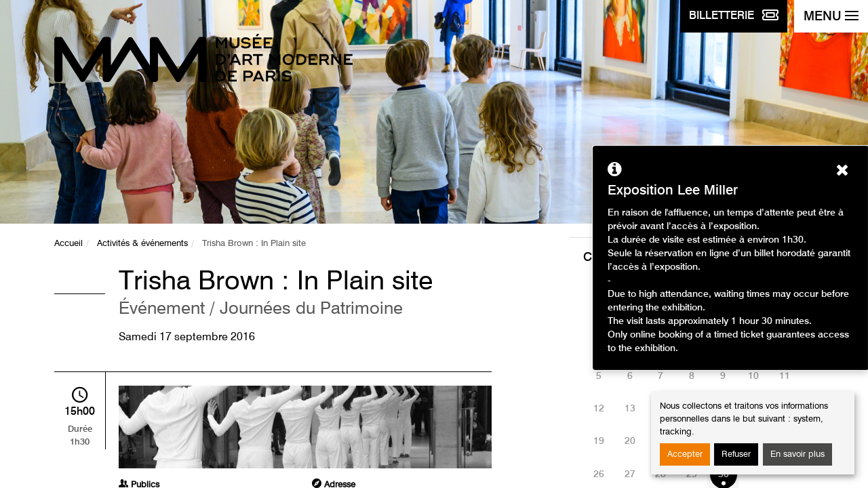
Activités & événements (142, 244)
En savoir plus (797, 454)
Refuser (736, 454)
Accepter (685, 454)
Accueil (68, 244)
